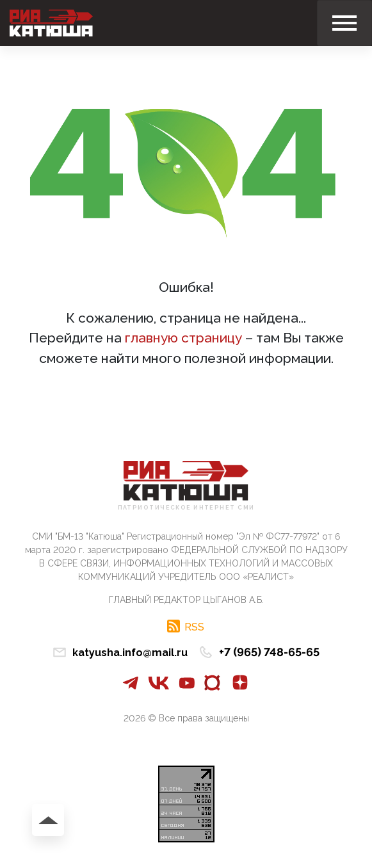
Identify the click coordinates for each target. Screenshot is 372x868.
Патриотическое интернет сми (186, 508)
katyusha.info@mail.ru (130, 653)
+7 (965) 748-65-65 (269, 652)
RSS (194, 627)
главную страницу (183, 338)
